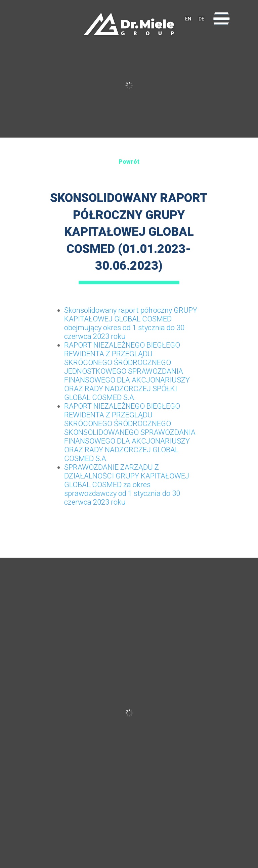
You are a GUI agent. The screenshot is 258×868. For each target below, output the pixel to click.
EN (188, 19)
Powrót (129, 162)
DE (201, 19)
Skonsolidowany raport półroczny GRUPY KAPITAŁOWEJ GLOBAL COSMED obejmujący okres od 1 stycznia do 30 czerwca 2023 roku (131, 323)
